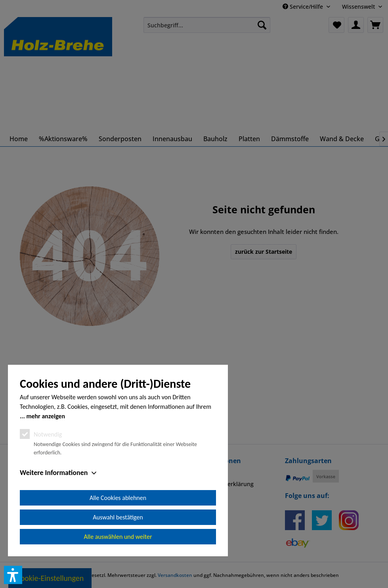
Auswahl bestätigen (118, 517)
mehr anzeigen (46, 416)
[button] (13, 575)
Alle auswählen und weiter (118, 537)
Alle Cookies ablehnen (118, 498)
